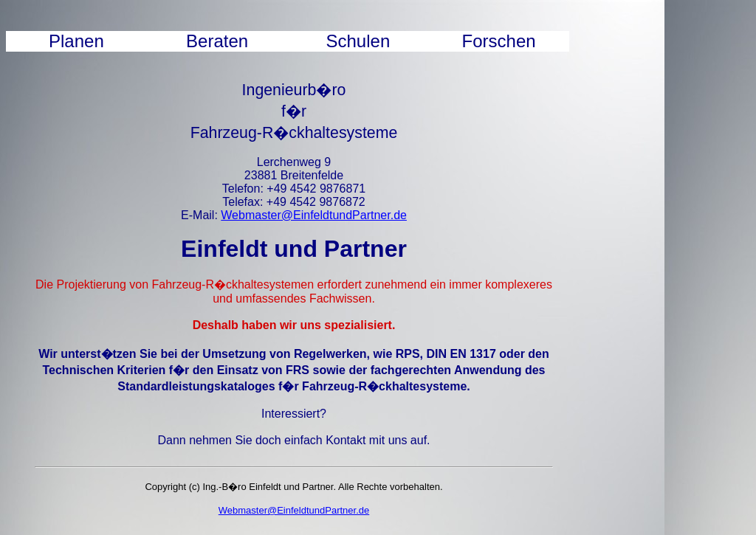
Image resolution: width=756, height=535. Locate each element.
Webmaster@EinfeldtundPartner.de (314, 215)
